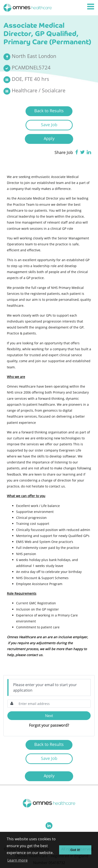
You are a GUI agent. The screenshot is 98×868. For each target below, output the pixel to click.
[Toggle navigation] (91, 7)
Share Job (64, 152)
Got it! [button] (75, 850)
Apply (49, 138)
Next (49, 716)
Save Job (49, 125)
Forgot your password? (49, 725)
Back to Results (49, 111)
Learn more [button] (17, 860)
